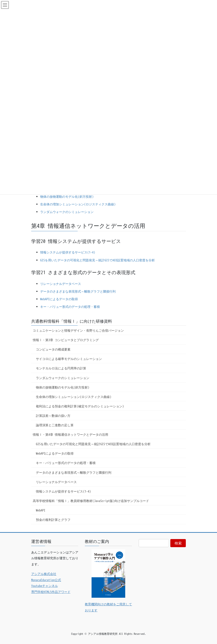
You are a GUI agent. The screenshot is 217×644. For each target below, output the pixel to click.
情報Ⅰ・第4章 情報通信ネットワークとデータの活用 (70, 434)
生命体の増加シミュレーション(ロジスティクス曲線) (78, 204)
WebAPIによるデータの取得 (59, 299)
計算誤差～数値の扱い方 (53, 416)
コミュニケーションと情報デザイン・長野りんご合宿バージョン (78, 330)
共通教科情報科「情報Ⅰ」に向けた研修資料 (72, 321)
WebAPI (41, 510)
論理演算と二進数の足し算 (55, 425)
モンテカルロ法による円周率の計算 (61, 368)
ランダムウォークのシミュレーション (67, 212)
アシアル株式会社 (44, 574)
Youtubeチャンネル (45, 586)
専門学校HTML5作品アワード (51, 592)
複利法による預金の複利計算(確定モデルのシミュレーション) (80, 406)
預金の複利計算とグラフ (53, 520)
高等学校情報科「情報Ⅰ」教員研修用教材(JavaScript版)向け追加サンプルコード (91, 501)
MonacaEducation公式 (46, 580)
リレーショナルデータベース (61, 284)
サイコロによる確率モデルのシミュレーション (69, 359)
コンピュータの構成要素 (53, 349)
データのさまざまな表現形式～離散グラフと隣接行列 (78, 291)
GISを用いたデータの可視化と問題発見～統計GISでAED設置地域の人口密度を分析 (98, 260)
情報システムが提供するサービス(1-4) (68, 252)
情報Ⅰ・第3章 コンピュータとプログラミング (66, 340)
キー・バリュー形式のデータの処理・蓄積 (70, 307)
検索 (178, 543)
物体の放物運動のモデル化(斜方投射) (67, 197)
